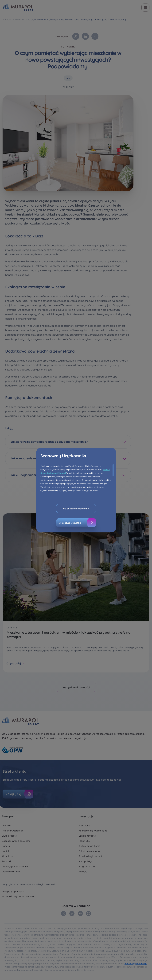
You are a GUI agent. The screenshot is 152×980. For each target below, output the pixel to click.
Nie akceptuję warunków (76, 508)
